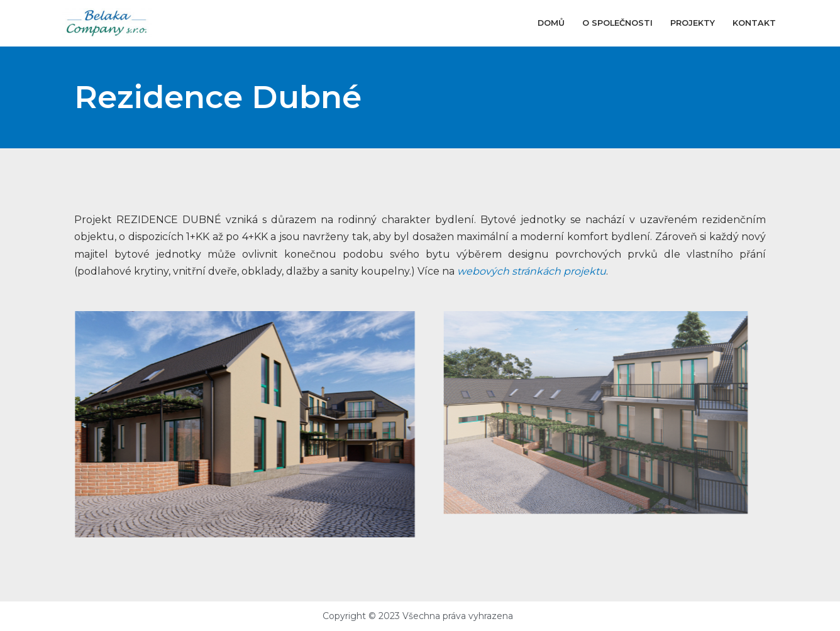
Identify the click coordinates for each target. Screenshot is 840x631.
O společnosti (617, 23)
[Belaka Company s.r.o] (107, 23)
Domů (551, 23)
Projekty (693, 23)
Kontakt (754, 23)
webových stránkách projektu (532, 271)
